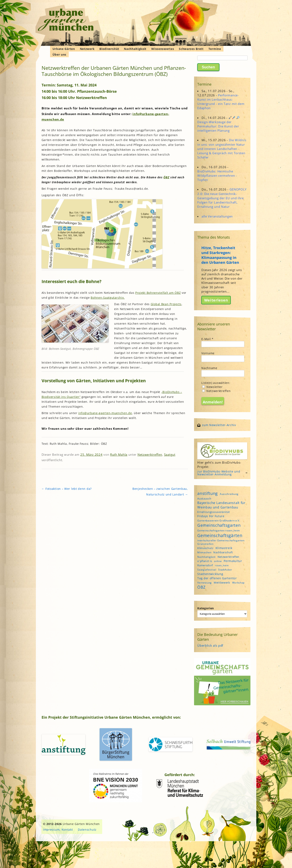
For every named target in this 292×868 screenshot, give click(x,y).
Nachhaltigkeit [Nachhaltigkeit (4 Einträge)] (206, 557)
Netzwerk (87, 49)
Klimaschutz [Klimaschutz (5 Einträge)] (205, 548)
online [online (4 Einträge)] (218, 561)
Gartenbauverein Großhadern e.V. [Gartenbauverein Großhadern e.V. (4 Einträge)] (219, 521)
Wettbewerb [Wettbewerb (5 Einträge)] (222, 583)
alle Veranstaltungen (217, 216)
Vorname (208, 353)
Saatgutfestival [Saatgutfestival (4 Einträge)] (207, 570)
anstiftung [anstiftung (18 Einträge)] (208, 493)
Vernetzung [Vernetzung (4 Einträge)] (205, 583)
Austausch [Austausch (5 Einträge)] (204, 499)
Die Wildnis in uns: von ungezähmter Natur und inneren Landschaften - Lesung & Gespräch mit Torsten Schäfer (222, 149)
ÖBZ (166, 177)
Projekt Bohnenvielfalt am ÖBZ (158, 293)
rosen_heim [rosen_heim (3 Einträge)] (222, 565)
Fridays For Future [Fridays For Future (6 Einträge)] (211, 516)
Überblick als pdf (210, 645)
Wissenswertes (163, 49)
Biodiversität (109, 49)
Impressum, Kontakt (58, 830)
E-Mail (207, 339)
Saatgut (170, 454)
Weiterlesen (216, 300)
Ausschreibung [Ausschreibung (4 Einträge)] (229, 494)
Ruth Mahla (119, 454)
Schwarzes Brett (191, 49)
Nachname (209, 368)
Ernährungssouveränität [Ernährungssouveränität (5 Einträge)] (214, 512)
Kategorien (206, 608)
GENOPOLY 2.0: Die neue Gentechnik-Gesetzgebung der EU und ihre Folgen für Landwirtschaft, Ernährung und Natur (222, 198)
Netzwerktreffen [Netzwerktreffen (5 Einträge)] (229, 557)
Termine (215, 49)
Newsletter (212, 387)
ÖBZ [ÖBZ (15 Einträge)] (201, 587)
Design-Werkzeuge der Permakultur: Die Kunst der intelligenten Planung (218, 124)
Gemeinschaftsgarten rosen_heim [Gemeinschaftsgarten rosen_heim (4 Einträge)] (219, 530)
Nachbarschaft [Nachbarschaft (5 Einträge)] (223, 552)
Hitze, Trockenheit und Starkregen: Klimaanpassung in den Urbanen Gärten (220, 255)
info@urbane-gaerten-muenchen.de (105, 413)
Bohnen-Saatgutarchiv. (108, 298)
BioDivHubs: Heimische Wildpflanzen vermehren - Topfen (217, 176)
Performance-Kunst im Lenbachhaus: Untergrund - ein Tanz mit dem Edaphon (221, 102)
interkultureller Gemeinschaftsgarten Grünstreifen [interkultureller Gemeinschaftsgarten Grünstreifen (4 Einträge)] (221, 542)
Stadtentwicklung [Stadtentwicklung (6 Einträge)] (210, 574)
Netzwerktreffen (150, 454)
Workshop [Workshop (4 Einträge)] (238, 583)
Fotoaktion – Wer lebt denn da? (67, 489)
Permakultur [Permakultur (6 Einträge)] (233, 561)
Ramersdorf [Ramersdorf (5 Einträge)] (205, 565)
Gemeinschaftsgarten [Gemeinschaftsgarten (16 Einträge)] (219, 525)
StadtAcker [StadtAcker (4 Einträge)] (225, 570)
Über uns (60, 54)
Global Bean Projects (166, 304)
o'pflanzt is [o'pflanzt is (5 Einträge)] (205, 561)
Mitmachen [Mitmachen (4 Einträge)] (204, 552)
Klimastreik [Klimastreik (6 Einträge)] (224, 548)
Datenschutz (87, 830)
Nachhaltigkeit (135, 49)
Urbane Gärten (64, 49)
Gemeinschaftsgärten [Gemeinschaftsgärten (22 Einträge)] (220, 535)
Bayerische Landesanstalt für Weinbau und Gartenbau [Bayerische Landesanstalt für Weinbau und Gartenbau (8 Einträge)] (221, 505)
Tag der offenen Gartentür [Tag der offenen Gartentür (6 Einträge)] (217, 578)
